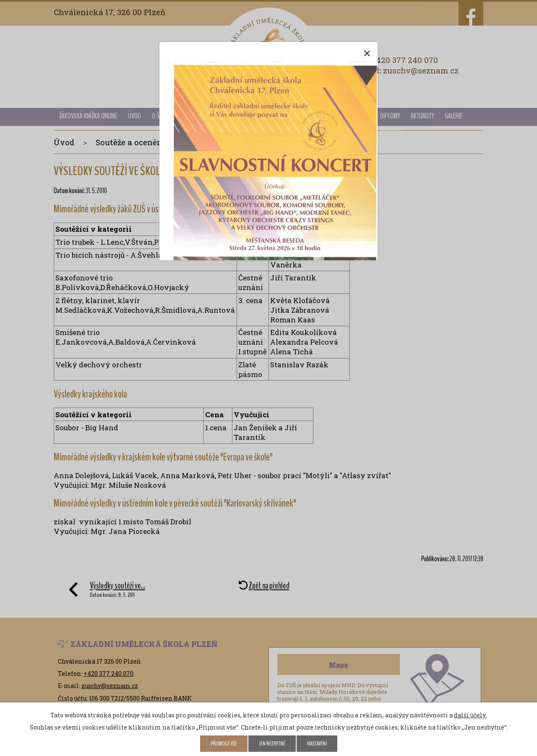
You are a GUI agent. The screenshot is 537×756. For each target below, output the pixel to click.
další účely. (470, 715)
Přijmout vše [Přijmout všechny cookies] (224, 744)
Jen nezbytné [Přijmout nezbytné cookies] (272, 744)
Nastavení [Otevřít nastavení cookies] (317, 744)
